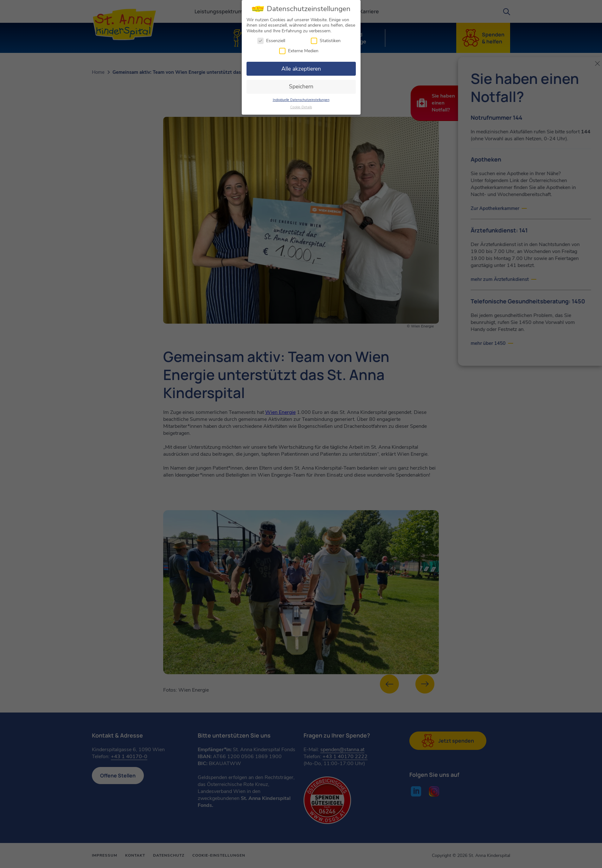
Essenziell (271, 39)
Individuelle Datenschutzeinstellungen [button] (301, 98)
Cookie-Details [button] (301, 106)
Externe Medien (299, 49)
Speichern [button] (301, 85)
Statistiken (326, 39)
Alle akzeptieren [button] (301, 67)
